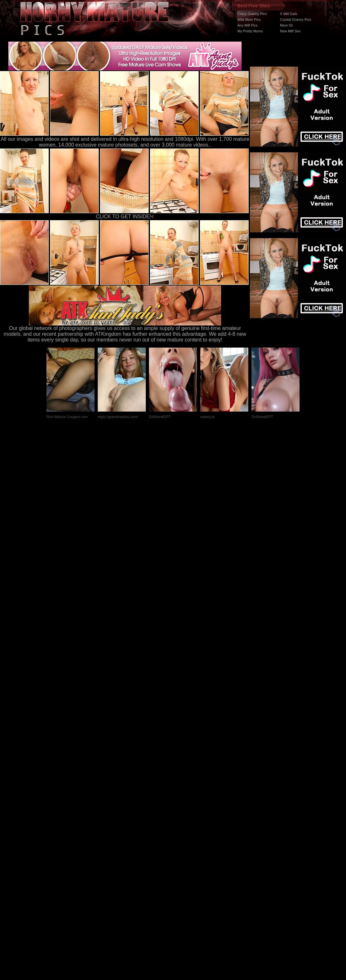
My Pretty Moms (250, 31)
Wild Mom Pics (249, 20)
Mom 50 (286, 25)
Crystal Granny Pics (296, 20)
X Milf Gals (288, 14)
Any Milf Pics (247, 25)
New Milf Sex (290, 31)
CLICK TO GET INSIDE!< (125, 217)
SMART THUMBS (184, 859)
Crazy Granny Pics (252, 14)
